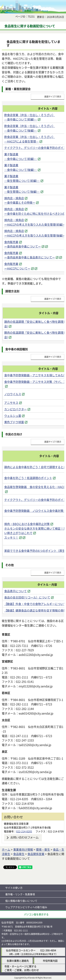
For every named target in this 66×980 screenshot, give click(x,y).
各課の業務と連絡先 (18, 961)
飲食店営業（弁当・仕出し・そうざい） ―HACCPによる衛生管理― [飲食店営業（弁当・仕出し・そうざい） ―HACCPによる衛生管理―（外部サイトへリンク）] (30, 139)
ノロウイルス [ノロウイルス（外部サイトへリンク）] (13, 394)
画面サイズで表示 (53, 96)
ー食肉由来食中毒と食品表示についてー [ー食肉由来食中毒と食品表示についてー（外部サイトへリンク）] (30, 257)
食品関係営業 (36, 854)
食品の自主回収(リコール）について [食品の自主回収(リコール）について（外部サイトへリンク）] (27, 597)
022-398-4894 (48, 950)
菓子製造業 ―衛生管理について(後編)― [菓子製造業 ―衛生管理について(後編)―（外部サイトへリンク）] (22, 189)
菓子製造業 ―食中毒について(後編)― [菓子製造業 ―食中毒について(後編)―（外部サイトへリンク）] (21, 167)
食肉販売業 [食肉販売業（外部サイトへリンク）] (11, 242)
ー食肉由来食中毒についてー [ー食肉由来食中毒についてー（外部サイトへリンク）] (23, 246)
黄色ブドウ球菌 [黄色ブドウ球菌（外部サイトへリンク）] (14, 422)
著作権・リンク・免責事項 (20, 894)
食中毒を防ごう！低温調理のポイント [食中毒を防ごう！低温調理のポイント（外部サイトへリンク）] (28, 478)
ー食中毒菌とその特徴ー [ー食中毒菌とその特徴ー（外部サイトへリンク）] (20, 202)
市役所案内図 (50, 961)
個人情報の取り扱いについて (21, 901)
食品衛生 (19, 854)
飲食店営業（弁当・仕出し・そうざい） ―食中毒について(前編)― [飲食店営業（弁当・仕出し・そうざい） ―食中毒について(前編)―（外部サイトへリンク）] (30, 117)
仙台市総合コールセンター (21, 950)
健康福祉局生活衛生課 (16, 824)
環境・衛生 (43, 849)
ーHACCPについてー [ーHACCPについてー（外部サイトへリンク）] (17, 268)
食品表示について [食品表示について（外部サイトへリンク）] (15, 591)
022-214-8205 (24, 831)
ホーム (6, 849)
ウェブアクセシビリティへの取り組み (26, 907)
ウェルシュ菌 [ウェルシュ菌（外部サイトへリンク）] (13, 416)
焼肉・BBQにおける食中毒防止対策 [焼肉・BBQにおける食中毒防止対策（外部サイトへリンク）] (27, 524)
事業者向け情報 (23, 849)
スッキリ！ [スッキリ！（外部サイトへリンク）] (11, 537)
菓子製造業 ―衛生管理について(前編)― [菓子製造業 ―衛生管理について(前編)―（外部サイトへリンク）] (22, 178)
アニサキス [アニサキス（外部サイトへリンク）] (11, 403)
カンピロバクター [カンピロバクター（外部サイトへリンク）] (15, 409)
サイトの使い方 (14, 888)
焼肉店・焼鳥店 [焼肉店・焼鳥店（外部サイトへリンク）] (14, 198)
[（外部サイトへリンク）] (46, 246)
